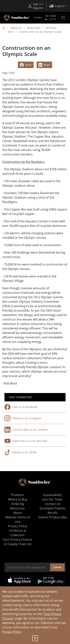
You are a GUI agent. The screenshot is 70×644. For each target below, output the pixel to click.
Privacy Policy (12, 632)
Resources (17, 508)
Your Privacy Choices (17, 540)
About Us (16, 28)
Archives (51, 28)
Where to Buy (18, 499)
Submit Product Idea (53, 517)
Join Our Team (53, 499)
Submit (57, 567)
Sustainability (53, 495)
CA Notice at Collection (18, 533)
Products (17, 495)
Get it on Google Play (51, 580)
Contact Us (53, 504)
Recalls (52, 513)
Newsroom (34, 28)
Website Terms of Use (18, 519)
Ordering (18, 504)
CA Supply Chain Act (18, 544)
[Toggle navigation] (63, 18)
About (18, 513)
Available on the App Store (19, 580)
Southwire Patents (53, 508)
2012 (11, 32)
